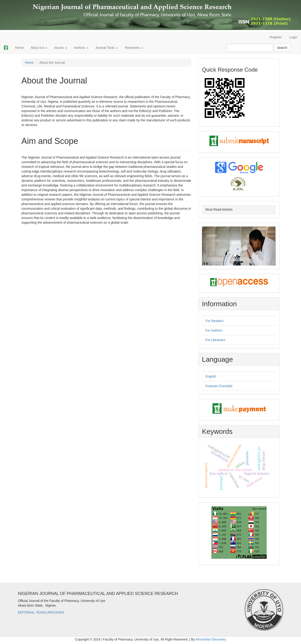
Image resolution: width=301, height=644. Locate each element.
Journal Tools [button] (107, 48)
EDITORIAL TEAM (31, 612)
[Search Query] (250, 48)
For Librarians (215, 340)
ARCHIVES (56, 612)
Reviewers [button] (134, 48)
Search (282, 48)
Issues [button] (60, 48)
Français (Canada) (219, 386)
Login (293, 37)
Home (19, 48)
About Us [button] (39, 48)
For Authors (214, 330)
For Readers (214, 321)
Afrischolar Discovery (211, 639)
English (211, 376)
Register (276, 37)
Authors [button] (81, 48)
